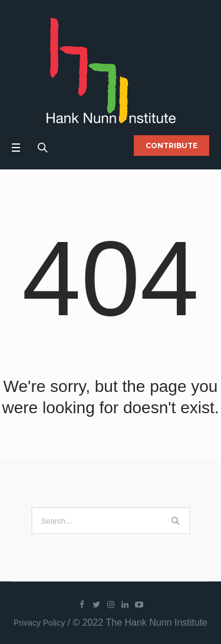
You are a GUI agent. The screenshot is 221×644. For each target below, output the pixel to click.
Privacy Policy (39, 623)
